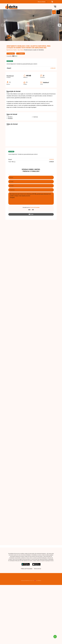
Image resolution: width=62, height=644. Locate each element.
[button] (52, 2)
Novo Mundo (21, 55)
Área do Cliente (42, 2)
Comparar (21, 59)
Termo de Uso (37, 574)
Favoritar (11, 59)
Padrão (15, 55)
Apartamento (10, 55)
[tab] (54, 12)
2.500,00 (53, 73)
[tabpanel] (31, 28)
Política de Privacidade (27, 574)
